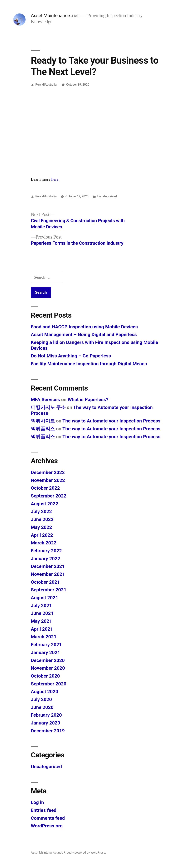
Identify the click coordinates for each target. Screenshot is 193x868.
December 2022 (48, 472)
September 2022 (49, 496)
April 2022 (42, 535)
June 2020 (42, 707)
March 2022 (44, 543)
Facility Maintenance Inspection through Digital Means (89, 364)
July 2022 (41, 511)
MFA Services (46, 399)
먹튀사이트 (43, 421)
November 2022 (48, 480)
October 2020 (45, 676)
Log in (37, 802)
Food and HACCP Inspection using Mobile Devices (84, 327)
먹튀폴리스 (43, 429)
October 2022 (45, 488)
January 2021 (46, 652)
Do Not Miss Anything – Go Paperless (71, 356)
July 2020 (41, 699)
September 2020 (49, 684)
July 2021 (41, 606)
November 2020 (48, 668)
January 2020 (46, 723)
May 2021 (41, 621)
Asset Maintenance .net (55, 15)
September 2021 (49, 590)
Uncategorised (107, 196)
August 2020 (45, 691)
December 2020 (48, 660)
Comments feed (48, 818)
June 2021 (42, 613)
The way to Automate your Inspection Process (111, 421)
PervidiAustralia (46, 85)
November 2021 (48, 574)
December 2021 (48, 566)
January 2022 (46, 559)
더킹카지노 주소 (48, 407)
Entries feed (44, 810)
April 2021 (42, 629)
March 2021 (44, 637)
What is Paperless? (88, 399)
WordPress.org (47, 826)
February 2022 (46, 551)
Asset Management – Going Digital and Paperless (84, 334)
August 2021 (45, 598)
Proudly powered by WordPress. (85, 853)
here (55, 179)
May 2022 (41, 527)
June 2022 (42, 519)
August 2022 (45, 504)
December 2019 (48, 731)
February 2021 (46, 645)
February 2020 (46, 715)
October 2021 (45, 582)
